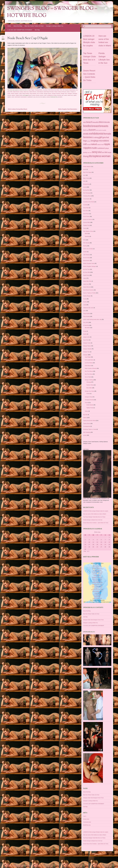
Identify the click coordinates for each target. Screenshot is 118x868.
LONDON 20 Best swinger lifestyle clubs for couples (96, 511)
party (84, 311)
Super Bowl (86, 340)
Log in (85, 816)
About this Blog (18, 26)
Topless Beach (19, 95)
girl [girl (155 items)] (101, 137)
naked (21, 92)
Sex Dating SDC (97, 488)
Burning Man (86, 190)
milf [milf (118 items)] (85, 144)
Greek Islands (90, 405)
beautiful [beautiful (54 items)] (96, 122)
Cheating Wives (39, 90)
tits (41, 97)
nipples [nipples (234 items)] (87, 148)
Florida (88, 394)
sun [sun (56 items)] (103, 152)
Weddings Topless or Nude (90, 429)
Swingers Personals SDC (97, 483)
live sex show (86, 258)
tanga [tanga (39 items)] (109, 152)
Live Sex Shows (89, 363)
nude (13, 97)
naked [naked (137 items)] (94, 144)
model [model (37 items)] (89, 145)
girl (63, 95)
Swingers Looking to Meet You (55, 26)
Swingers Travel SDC (97, 462)
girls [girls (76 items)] (104, 137)
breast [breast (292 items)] (95, 126)
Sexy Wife (86, 322)
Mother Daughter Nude (89, 263)
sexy (34, 97)
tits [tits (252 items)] (90, 156)
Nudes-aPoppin (87, 296)
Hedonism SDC (97, 469)
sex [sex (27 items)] (91, 152)
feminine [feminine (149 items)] (88, 137)
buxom (42, 95)
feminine (59, 95)
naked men (26, 92)
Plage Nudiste (26, 93)
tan (39, 97)
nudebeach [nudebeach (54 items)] (101, 148)
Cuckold (85, 205)
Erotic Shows (86, 216)
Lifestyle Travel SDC (97, 467)
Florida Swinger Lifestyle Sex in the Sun (93, 520)
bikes (84, 181)
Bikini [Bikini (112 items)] (101, 122)
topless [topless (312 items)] (97, 156)
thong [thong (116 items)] (86, 156)
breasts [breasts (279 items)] (104, 126)
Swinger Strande (56, 93)
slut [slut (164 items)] (100, 152)
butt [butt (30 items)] (88, 130)
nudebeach (30, 97)
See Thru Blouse (89, 371)
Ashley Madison (87, 166)
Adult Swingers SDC (97, 484)
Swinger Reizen (48, 93)
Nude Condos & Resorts (60, 92)
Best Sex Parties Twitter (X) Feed (34, 26)
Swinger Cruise (87, 343)
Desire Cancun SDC (97, 472)
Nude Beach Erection (49, 92)
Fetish (85, 228)
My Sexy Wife (86, 272)
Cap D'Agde (31, 90)
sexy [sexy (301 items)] (95, 152)
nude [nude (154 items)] (94, 148)
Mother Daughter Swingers (90, 266)
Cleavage (89, 382)
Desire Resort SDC (97, 463)
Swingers (70, 93)
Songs (85, 331)
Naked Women (33, 92)
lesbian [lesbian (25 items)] (89, 141)
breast (34, 95)
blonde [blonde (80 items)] (107, 122)
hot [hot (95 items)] (107, 137)
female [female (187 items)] (107, 134)
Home (9, 26)
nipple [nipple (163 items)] (107, 144)
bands (85, 169)
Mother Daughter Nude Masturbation (68, 109)
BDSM (86, 234)
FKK (61, 90)
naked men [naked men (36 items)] (100, 145)
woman (48, 97)
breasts (38, 95)
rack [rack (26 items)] (89, 152)
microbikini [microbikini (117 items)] (104, 141)
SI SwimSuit (86, 325)
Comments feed (87, 822)
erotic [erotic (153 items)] (86, 134)
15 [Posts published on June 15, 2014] (109, 542)
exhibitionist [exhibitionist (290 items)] (96, 134)
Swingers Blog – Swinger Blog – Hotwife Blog (52, 12)
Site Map (37, 30)
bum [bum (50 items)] (85, 130)
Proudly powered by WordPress (14, 866)
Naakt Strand (16, 92)
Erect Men (57, 90)
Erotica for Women (88, 219)
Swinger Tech (64, 93)
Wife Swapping (87, 432)
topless (13, 95)
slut (37, 97)
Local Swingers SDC (97, 481)
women (85, 435)
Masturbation (72, 90)
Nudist (13, 93)
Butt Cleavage (87, 193)
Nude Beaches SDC (97, 477)
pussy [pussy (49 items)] (85, 152)
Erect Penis (86, 214)
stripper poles (86, 337)
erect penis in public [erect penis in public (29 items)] (101, 130)
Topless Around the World (89, 421)
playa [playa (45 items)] (107, 148)
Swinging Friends (89, 400)
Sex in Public (40, 93)
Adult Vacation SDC (97, 460)
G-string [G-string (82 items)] (95, 137)
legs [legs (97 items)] (85, 141)
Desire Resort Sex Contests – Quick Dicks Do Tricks (96, 523)
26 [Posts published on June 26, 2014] (97, 547)
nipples (9, 97)
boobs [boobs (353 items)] (87, 126)
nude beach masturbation (21, 97)
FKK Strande (66, 90)
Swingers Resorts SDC (97, 465)
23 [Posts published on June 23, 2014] (85, 547)
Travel (86, 403)
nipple (75, 95)
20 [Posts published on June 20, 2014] (101, 545)
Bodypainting (86, 184)
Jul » (88, 551)
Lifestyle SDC (97, 490)
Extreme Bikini (87, 222)
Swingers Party (88, 397)
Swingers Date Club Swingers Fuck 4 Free (93, 620)
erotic (45, 95)
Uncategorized (87, 426)
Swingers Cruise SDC (97, 470)
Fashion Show (90, 385)
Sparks (85, 334)
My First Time (86, 269)
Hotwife (85, 252)
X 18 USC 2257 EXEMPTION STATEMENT (20, 30)
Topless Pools (90, 408)
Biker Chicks (86, 178)
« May (85, 551)
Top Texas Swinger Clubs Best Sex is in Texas (94, 517)
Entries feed (86, 819)
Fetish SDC (97, 486)
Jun (3, 38)
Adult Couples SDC (97, 492)
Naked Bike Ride (87, 281)
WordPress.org (87, 825)
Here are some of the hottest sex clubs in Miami (95, 514)
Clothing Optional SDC (97, 476)
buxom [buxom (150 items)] (92, 130)
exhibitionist (50, 95)
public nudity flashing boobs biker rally (92, 319)
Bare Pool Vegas (87, 172)
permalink (60, 97)
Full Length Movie (89, 360)
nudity (20, 93)
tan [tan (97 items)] (106, 152)
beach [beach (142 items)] (89, 122)
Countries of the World (48, 90)
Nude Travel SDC (97, 474)
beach (30, 95)
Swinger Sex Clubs (89, 391)
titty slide (85, 415)
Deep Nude (86, 208)
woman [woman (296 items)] (106, 156)
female (55, 95)
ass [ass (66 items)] (85, 122)
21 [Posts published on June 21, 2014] (105, 545)
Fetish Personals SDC (97, 479)
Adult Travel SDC (97, 458)
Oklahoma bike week (88, 308)
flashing (85, 246)
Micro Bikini (89, 388)
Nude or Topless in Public (89, 293)
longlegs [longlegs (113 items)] (95, 141)
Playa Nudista (33, 93)
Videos (86, 411)
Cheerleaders (86, 199)
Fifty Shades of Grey (88, 231)
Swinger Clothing (89, 380)
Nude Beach (40, 92)
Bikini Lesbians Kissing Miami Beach (17, 109)
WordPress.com (36, 866)
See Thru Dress (89, 374)
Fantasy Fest (86, 225)
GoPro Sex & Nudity (88, 249)
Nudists (16, 93)
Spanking (87, 236)
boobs (85, 187)
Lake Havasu (86, 255)
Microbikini (87, 328)
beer (84, 175)
